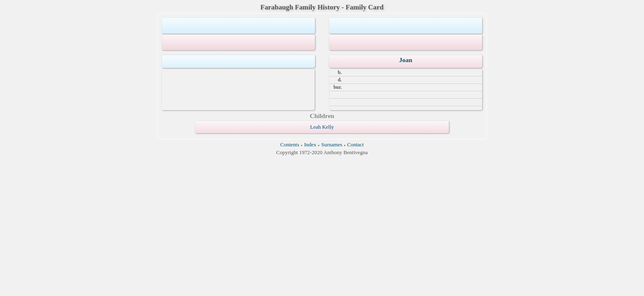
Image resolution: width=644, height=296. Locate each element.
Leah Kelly (322, 127)
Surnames (332, 145)
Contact (355, 145)
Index (310, 145)
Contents (290, 145)
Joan (406, 60)
